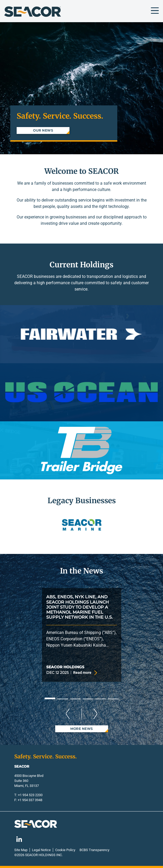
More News (81, 729)
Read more (84, 673)
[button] (21, 525)
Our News (43, 130)
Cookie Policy (65, 850)
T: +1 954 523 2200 (28, 795)
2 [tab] (63, 699)
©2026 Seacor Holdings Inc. (38, 855)
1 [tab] (50, 698)
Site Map (21, 850)
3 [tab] (75, 699)
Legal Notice (41, 850)
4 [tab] (88, 699)
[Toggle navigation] (155, 11)
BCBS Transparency (94, 850)
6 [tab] (113, 699)
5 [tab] (101, 699)
